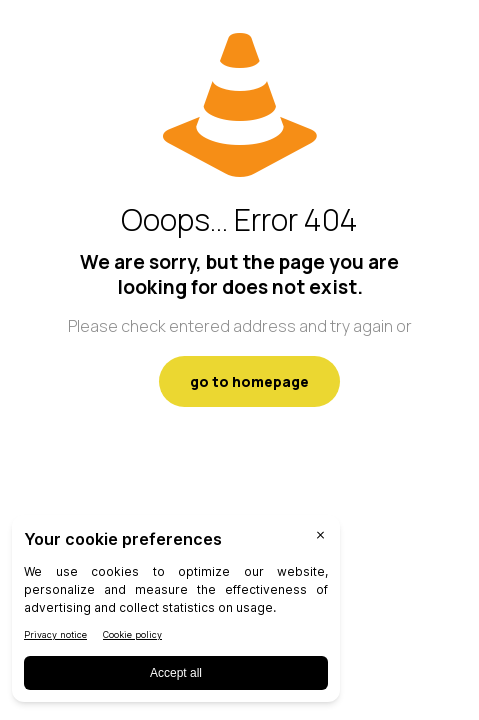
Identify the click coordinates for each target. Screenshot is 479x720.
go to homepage (249, 381)
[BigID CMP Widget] (176, 613)
